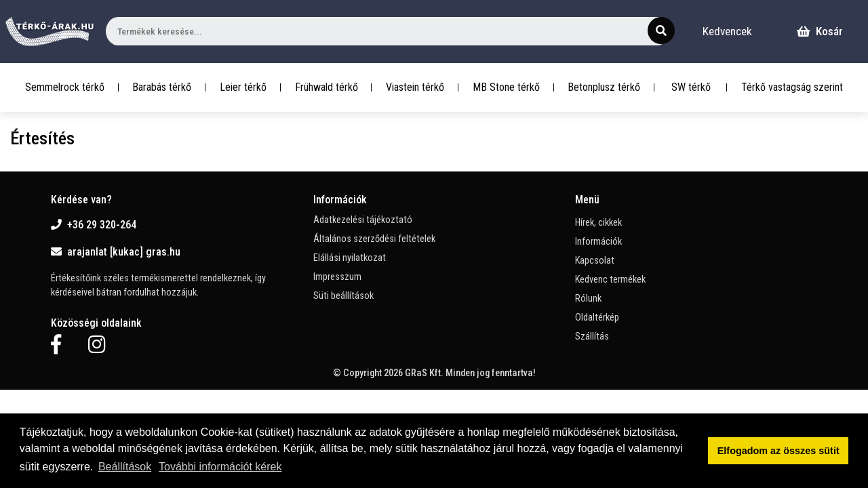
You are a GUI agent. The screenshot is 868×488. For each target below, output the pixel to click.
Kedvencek (727, 31)
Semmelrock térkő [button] (65, 87)
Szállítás (592, 337)
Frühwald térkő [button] (327, 87)
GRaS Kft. (424, 373)
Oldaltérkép (597, 318)
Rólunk (588, 299)
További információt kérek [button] (220, 467)
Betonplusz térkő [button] (604, 87)
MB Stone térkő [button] (506, 87)
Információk (598, 242)
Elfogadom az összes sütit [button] (778, 451)
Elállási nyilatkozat (350, 258)
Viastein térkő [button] (415, 87)
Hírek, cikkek (598, 223)
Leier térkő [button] (243, 87)
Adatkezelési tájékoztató (363, 220)
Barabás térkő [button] (162, 87)
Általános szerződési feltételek (374, 239)
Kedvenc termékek (610, 280)
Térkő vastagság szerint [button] (792, 87)
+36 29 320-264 (94, 225)
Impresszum (337, 277)
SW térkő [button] (691, 87)
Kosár (820, 31)
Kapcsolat (595, 261)
